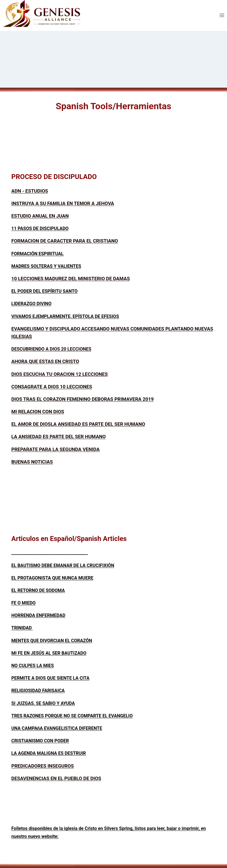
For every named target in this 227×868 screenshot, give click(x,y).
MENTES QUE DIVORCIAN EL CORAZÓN (52, 641)
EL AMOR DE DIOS (31, 424)
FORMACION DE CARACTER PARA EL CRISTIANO (65, 241)
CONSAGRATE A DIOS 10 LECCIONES (52, 387)
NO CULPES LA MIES (33, 666)
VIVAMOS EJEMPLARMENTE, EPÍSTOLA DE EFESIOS (65, 316)
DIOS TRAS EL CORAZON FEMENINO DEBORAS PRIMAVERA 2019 (83, 399)
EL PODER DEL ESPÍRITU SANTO (44, 291)
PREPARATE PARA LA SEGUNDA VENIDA (55, 449)
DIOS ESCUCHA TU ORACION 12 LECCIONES (60, 374)
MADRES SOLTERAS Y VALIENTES (46, 266)
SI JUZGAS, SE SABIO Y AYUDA (43, 703)
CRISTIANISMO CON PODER (40, 741)
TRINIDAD (22, 628)
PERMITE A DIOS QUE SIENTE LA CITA (50, 678)
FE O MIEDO (23, 603)
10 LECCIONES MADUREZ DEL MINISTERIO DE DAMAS (71, 279)
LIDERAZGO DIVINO (31, 304)
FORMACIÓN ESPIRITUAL (38, 254)
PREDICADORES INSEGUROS (43, 766)
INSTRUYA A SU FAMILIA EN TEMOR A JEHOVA (63, 203)
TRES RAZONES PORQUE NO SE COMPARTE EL (60, 716)
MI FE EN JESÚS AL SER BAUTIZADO (49, 653)
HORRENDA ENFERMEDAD (38, 615)
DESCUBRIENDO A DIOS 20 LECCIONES (51, 349)
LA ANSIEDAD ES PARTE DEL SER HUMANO (98, 424)
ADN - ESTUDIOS (30, 191)
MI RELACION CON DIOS (38, 412)
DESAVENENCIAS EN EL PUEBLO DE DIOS (56, 778)
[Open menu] (222, 15)
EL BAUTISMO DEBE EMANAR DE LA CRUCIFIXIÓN (63, 565)
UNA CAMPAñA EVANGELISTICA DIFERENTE (57, 728)
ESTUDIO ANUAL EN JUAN (40, 216)
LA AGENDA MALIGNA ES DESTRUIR (49, 753)
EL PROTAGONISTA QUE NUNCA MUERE (52, 578)
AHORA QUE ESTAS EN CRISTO (45, 361)
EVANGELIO (121, 716)
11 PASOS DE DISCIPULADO (40, 228)
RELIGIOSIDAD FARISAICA (38, 691)
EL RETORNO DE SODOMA (38, 590)
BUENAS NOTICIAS (32, 462)
